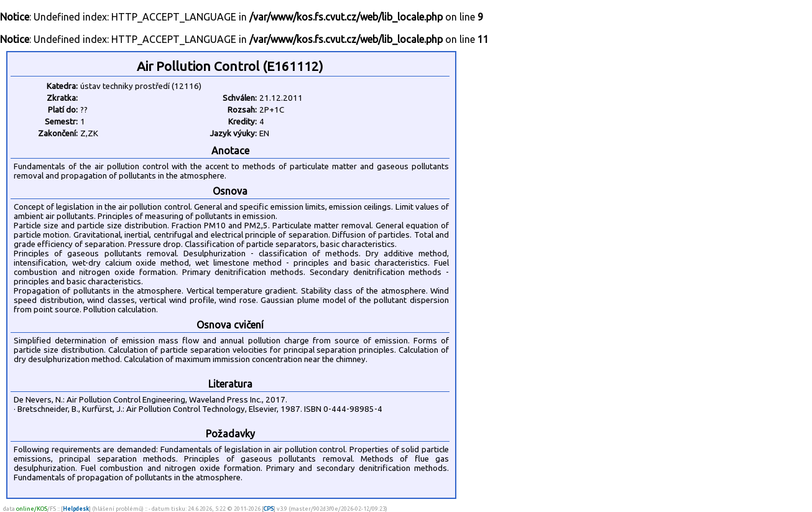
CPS (269, 509)
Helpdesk (76, 509)
